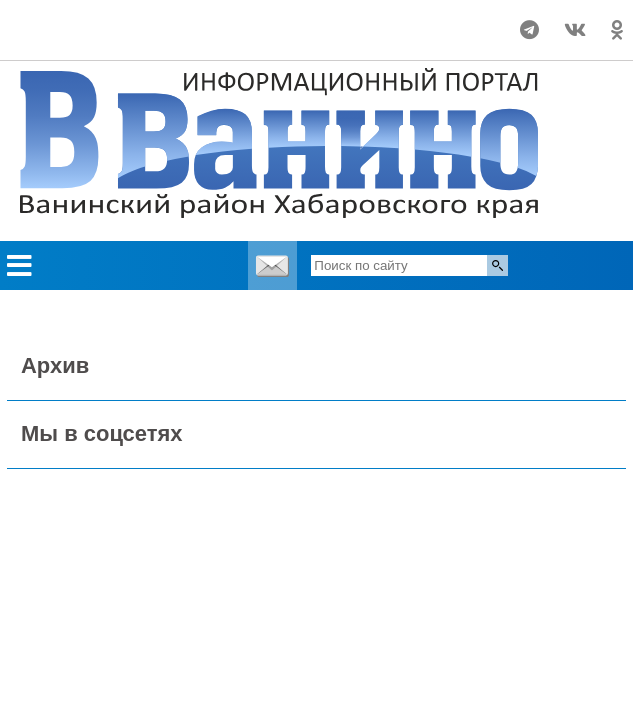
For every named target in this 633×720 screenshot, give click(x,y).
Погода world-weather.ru (121, 21)
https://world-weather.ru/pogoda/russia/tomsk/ (121, 39)
